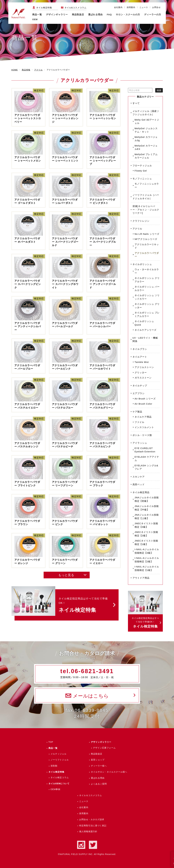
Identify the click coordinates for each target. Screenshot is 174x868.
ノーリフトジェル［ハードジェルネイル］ (146, 197)
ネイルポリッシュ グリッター (147, 306)
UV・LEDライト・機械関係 (145, 340)
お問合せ (156, 7)
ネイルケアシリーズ (146, 330)
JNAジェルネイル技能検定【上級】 (147, 516)
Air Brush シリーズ (145, 399)
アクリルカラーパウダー (147, 255)
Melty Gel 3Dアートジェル (147, 121)
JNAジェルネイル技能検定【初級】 (147, 499)
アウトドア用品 (141, 578)
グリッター (141, 373)
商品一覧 (37, 15)
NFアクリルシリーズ (146, 239)
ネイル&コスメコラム (75, 8)
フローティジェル (142, 166)
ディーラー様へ (99, 766)
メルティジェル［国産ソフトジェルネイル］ (146, 113)
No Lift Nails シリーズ (147, 234)
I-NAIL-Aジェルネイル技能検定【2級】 (147, 560)
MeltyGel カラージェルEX (146, 147)
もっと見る (66, 575)
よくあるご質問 (99, 784)
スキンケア (139, 477)
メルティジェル (59, 754)
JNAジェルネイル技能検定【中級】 (147, 508)
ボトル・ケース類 (142, 435)
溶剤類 (54, 766)
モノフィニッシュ (142, 179)
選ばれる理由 (95, 15)
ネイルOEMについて (59, 784)
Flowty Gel (141, 171)
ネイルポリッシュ (142, 264)
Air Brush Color (143, 404)
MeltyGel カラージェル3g (146, 139)
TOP (51, 742)
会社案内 (118, 7)
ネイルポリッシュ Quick (144, 323)
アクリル (137, 229)
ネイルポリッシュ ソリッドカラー (147, 297)
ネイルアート (140, 357)
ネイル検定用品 (141, 492)
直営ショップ (98, 760)
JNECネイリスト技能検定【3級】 (146, 525)
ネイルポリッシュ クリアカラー (147, 280)
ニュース (144, 7)
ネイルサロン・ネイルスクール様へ (109, 772)
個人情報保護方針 (88, 831)
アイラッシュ (140, 443)
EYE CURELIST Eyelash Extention (145, 450)
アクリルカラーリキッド (147, 246)
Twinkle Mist (142, 362)
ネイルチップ (140, 386)
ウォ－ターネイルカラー (147, 271)
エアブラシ (139, 393)
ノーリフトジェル (60, 760)
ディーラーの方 (153, 15)
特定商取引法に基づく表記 (93, 826)
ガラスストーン (143, 378)
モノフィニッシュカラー (147, 185)
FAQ (109, 15)
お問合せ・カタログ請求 (92, 819)
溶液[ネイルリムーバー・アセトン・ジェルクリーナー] (146, 210)
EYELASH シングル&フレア (146, 467)
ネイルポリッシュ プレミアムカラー (147, 314)
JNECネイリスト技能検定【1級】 (146, 542)
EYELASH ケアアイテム (147, 459)
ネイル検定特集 (44, 8)
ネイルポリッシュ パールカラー (147, 288)
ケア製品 (137, 412)
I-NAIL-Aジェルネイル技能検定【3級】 (147, 551)
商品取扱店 (97, 754)
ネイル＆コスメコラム (91, 795)
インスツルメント (144, 427)
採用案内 (131, 7)
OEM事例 (56, 789)
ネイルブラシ (140, 349)
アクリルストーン (144, 367)
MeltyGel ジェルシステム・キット (146, 130)
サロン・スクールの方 (128, 15)
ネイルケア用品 (143, 417)
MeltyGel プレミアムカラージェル (146, 156)
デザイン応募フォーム (104, 748)
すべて (136, 103)
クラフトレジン (141, 221)
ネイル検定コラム (60, 777)
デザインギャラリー (101, 742)
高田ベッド (139, 484)
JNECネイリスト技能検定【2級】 (146, 534)
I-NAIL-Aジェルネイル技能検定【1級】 (147, 568)
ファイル (139, 422)
